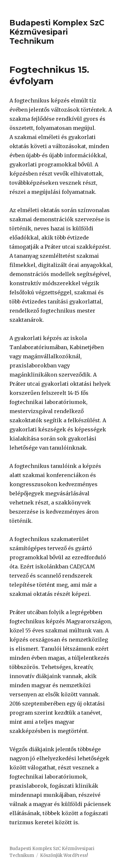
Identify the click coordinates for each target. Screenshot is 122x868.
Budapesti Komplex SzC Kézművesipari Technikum (57, 32)
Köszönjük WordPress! (64, 855)
